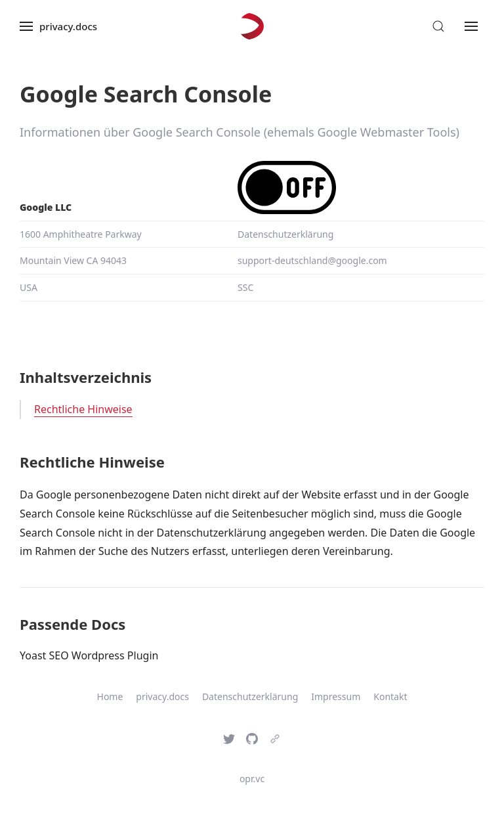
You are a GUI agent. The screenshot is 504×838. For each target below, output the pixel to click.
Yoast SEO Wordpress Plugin (89, 655)
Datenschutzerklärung (285, 234)
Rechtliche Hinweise (83, 409)
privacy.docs (162, 696)
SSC (245, 287)
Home (110, 696)
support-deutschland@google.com (312, 260)
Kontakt (390, 696)
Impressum (336, 696)
